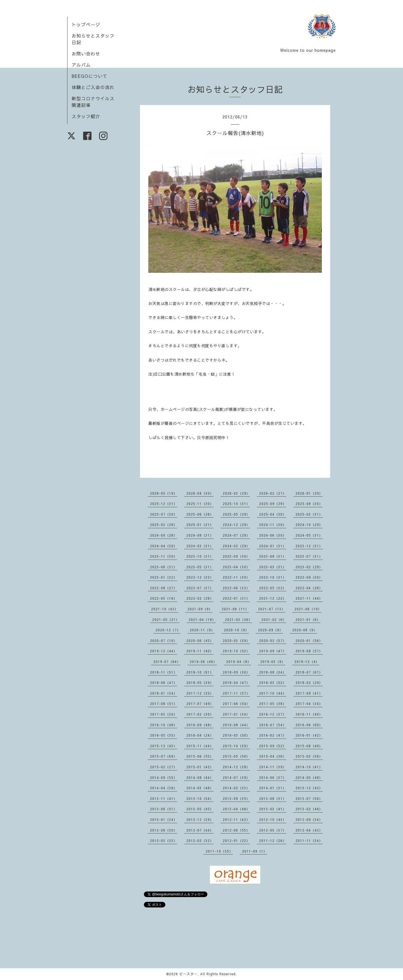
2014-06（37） (273, 778)
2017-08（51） (164, 704)
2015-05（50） (236, 756)
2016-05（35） (164, 735)
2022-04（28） (309, 588)
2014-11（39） (273, 767)
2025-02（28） (164, 525)
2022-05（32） (273, 588)
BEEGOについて (90, 76)
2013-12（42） (309, 788)
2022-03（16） (164, 598)
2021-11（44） (309, 598)
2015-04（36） (273, 756)
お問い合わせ (86, 53)
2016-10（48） (164, 725)
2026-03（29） (236, 493)
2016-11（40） (309, 714)
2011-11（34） (309, 841)
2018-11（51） (164, 672)
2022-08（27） (164, 588)
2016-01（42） (309, 735)
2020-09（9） (270, 630)
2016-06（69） (309, 725)
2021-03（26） (239, 620)
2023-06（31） (164, 567)
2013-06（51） (164, 809)
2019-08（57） (309, 651)
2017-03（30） (164, 714)
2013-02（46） (309, 809)
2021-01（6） (308, 620)
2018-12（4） (307, 662)
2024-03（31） (200, 546)
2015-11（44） (200, 746)
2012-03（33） (164, 841)
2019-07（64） (167, 662)
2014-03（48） (200, 788)
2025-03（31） (309, 514)
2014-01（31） (273, 788)
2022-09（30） (309, 577)
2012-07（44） (200, 830)
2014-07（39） (236, 778)
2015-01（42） (200, 767)
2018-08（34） (273, 672)
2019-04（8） (239, 662)
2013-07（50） (309, 799)
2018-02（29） (309, 683)
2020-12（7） (168, 630)
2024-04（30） (164, 546)
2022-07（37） (200, 588)
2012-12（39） (200, 820)
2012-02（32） (200, 841)
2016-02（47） (273, 735)
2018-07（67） (309, 672)
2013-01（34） (164, 820)
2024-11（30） (273, 525)
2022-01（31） (236, 598)
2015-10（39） (236, 746)
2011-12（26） (273, 841)
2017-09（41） (309, 693)
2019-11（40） (200, 651)
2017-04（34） (309, 704)
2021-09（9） (200, 609)
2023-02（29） (309, 567)
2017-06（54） (236, 704)
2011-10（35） (219, 851)
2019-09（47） (273, 651)
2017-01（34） (236, 714)
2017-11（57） (236, 693)
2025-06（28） (200, 514)
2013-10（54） (200, 799)
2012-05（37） (273, 830)
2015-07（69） (164, 756)
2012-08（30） (164, 830)
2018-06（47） (164, 683)
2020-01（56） (309, 641)
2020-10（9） (236, 630)
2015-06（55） (200, 756)
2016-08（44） (236, 725)
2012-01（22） (236, 841)
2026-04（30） (200, 493)
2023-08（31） (273, 556)
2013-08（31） (273, 799)
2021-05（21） (166, 620)
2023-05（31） (200, 567)
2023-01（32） (164, 577)
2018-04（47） (236, 683)
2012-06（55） (236, 830)
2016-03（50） (236, 735)
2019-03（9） (273, 662)
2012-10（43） (273, 820)
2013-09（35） (236, 799)
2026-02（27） (273, 493)
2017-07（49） (200, 704)
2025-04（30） (273, 514)
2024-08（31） (200, 535)
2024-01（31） (273, 546)
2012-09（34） (309, 820)
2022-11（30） (236, 577)
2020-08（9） (305, 630)
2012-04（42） (309, 830)
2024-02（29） (236, 546)
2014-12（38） (236, 767)
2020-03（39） (236, 641)
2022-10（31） (273, 577)
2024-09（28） (164, 535)
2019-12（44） (164, 651)
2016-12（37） (273, 714)
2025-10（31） (236, 504)
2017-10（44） (273, 693)
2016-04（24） (200, 735)
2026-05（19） (164, 493)
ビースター (188, 974)
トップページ (86, 24)
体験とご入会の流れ (93, 87)
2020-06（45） (200, 641)
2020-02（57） (273, 641)
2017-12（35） (200, 693)
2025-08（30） (309, 504)
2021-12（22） (273, 598)
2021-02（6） (274, 620)
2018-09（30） (236, 672)
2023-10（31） (200, 556)
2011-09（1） (255, 851)
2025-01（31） (200, 525)
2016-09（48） (200, 725)
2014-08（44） (200, 778)
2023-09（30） (236, 556)
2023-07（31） (309, 556)
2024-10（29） (309, 525)
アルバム (81, 65)
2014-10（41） (309, 767)
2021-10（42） (165, 609)
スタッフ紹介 (86, 116)
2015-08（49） (309, 746)
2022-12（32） (200, 577)
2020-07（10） (164, 641)
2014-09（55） (164, 778)
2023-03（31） (273, 567)
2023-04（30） (236, 567)
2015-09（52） (273, 746)
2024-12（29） (236, 525)
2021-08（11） (235, 609)
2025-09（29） (273, 504)
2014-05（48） (309, 778)
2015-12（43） (164, 746)
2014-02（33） (236, 788)
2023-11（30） (164, 556)
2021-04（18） (202, 620)
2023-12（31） (309, 546)
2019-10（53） (236, 651)
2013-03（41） (273, 809)
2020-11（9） (202, 630)
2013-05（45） (200, 809)
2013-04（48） (236, 809)
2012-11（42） (236, 820)
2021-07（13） (272, 609)
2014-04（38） (164, 788)
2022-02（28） (200, 598)
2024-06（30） (273, 535)
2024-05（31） (309, 535)
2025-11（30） (200, 504)
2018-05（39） (200, 683)
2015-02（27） (164, 767)
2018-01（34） (164, 693)
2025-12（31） (164, 504)
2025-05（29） (236, 514)
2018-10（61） (200, 672)
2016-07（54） (273, 725)
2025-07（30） (164, 514)
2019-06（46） (203, 662)
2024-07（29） (236, 535)
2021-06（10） (308, 609)
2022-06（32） (236, 588)
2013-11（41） (164, 799)
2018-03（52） (273, 683)
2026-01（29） (309, 493)
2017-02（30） (200, 714)
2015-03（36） (309, 756)
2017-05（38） (273, 704)
